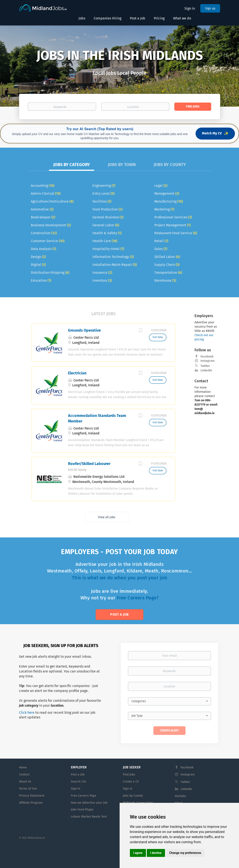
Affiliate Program (31, 803)
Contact (24, 775)
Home (23, 767)
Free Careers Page (84, 796)
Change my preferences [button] (185, 853)
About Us (25, 782)
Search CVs (79, 782)
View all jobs (107, 517)
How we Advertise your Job (89, 803)
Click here (27, 713)
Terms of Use (28, 789)
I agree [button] (138, 853)
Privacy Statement (32, 796)
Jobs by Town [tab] (122, 165)
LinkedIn (206, 370)
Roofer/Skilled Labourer (89, 464)
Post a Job (119, 614)
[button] (18, 66)
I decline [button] (156, 853)
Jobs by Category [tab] (72, 165)
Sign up (210, 8)
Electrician (77, 373)
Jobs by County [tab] (170, 165)
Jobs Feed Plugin (82, 810)
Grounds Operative (84, 330)
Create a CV (131, 782)
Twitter (205, 366)
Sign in (190, 8)
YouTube (180, 796)
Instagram (208, 361)
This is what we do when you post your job (119, 578)
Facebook (207, 357)
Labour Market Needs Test (89, 817)
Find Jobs (193, 107)
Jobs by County (133, 796)
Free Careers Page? (138, 598)
